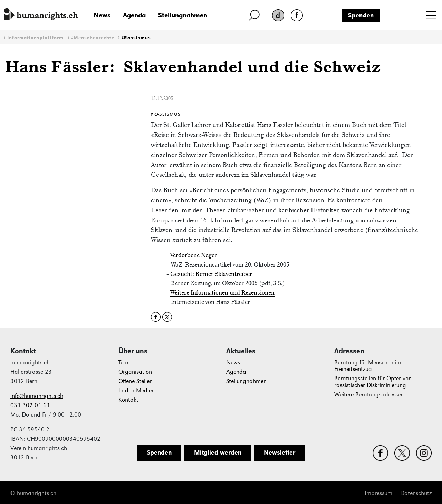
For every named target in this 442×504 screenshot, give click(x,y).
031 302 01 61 (30, 405)
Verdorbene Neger (194, 255)
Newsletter (280, 452)
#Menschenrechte (93, 38)
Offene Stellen (136, 381)
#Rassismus (136, 38)
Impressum (378, 493)
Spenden (361, 15)
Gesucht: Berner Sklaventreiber (211, 274)
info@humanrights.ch (37, 396)
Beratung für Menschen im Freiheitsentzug (368, 366)
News (102, 15)
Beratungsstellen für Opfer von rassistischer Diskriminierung (373, 382)
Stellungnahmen (183, 15)
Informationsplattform (35, 38)
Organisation (135, 372)
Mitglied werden (218, 452)
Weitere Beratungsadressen (369, 395)
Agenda (134, 15)
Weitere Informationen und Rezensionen (222, 292)
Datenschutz (416, 493)
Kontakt (128, 400)
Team (125, 362)
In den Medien (137, 390)
